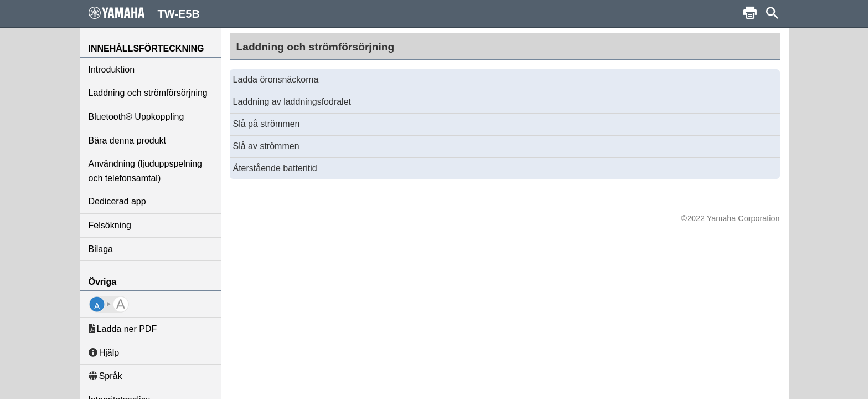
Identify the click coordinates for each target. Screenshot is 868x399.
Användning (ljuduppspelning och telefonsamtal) (146, 171)
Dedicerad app (117, 201)
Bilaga (101, 249)
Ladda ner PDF (123, 329)
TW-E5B (144, 13)
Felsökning (110, 225)
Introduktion (112, 70)
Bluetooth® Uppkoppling (136, 117)
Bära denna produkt (128, 140)
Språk (105, 376)
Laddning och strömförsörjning (148, 93)
